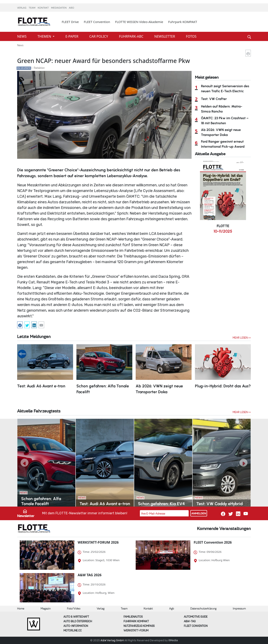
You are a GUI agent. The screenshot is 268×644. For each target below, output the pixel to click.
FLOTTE (223, 226)
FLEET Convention (97, 22)
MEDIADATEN (59, 8)
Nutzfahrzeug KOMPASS (139, 626)
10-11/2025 (223, 231)
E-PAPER (72, 36)
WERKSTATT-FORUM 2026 (98, 542)
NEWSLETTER (165, 36)
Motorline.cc (73, 631)
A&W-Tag (190, 621)
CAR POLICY (99, 36)
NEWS (22, 36)
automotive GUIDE (196, 617)
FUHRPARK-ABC (132, 36)
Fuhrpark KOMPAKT (183, 22)
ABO (72, 8)
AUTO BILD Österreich (78, 621)
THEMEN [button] (45, 36)
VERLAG (22, 8)
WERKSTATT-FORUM (136, 631)
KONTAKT (44, 8)
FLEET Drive (70, 22)
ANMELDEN (199, 513)
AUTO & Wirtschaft (76, 617)
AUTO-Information (76, 626)
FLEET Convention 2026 (213, 542)
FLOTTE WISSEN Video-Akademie (139, 22)
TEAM (32, 8)
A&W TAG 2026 (90, 575)
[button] (24, 463)
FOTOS (191, 36)
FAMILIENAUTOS (133, 617)
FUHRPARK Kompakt (136, 621)
